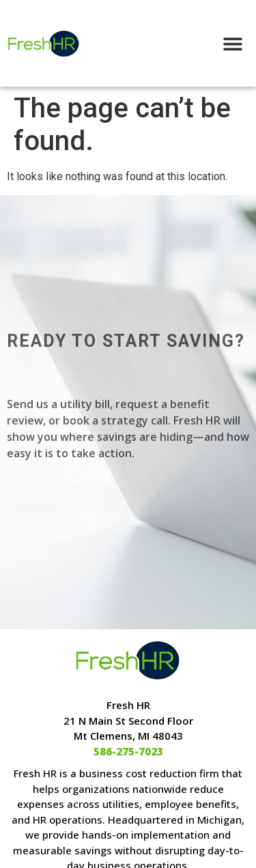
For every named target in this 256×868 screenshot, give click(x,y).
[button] (233, 43)
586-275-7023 (128, 751)
